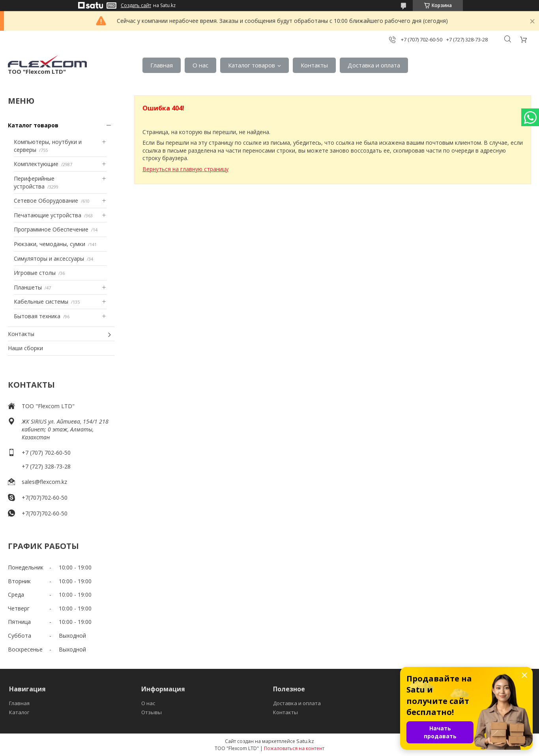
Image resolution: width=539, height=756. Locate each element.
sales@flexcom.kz (44, 482)
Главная (162, 65)
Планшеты (28, 287)
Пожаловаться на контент (294, 748)
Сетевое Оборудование (46, 201)
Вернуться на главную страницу (185, 169)
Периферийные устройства (34, 182)
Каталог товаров (252, 65)
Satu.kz (305, 741)
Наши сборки (25, 348)
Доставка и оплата (374, 65)
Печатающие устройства (48, 215)
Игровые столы (35, 273)
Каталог (19, 712)
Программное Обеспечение (51, 229)
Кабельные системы (41, 301)
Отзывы (152, 712)
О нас (200, 65)
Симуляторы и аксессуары (49, 259)
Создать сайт (136, 6)
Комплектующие (36, 164)
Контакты (314, 65)
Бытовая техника (37, 316)
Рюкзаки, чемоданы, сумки (50, 244)
